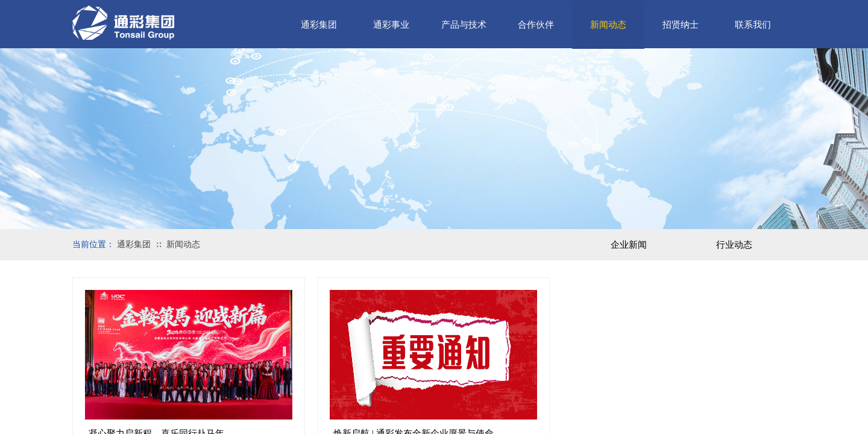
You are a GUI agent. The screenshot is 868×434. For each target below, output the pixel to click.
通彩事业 (391, 25)
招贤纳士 (681, 25)
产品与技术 (464, 25)
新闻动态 (608, 25)
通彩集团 (319, 25)
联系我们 (753, 25)
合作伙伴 (536, 25)
